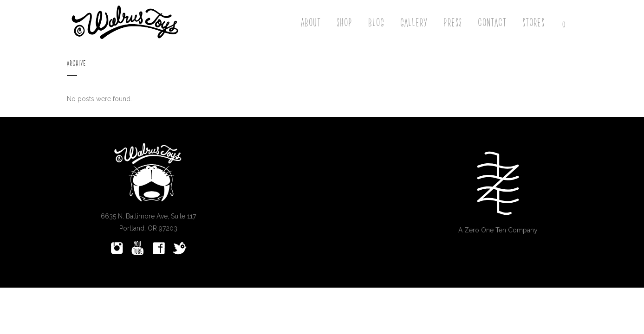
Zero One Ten (485, 230)
